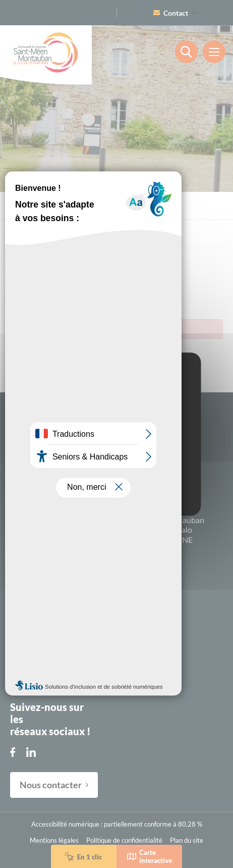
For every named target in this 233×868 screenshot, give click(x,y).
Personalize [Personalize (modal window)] (116, 486)
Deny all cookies (116, 466)
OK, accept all (116, 446)
